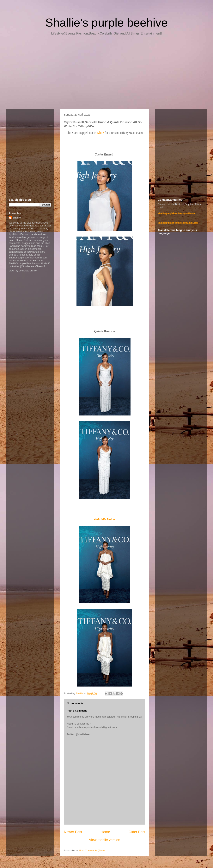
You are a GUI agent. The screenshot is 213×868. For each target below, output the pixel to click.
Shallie (17, 218)
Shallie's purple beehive (106, 23)
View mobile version (104, 840)
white (101, 133)
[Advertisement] (106, 74)
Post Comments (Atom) (92, 850)
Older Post (137, 832)
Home (105, 832)
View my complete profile (23, 271)
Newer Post (73, 832)
